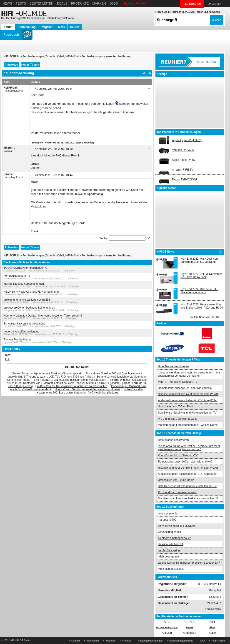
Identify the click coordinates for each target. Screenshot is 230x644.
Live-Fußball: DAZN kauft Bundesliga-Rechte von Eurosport (70, 380)
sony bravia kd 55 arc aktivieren (177, 526)
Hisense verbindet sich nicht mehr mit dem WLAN (188, 394)
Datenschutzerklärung (181, 641)
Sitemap (127, 641)
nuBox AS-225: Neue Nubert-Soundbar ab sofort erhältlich (72, 386)
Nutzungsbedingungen (150, 641)
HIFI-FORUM (11, 56)
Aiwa (212, 627)
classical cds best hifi (171, 544)
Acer (212, 622)
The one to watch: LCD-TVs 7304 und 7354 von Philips (59, 377)
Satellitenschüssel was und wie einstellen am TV (187, 413)
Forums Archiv (213, 609)
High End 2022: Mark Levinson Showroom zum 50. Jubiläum (199, 260)
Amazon (167, 633)
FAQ (202, 641)
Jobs (114, 3)
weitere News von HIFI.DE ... (206, 317)
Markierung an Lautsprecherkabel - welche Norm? (188, 425)
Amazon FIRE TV (183, 170)
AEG (167, 622)
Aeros (189, 627)
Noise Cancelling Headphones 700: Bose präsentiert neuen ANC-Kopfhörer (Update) (90, 391)
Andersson (189, 633)
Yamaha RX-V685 (183, 150)
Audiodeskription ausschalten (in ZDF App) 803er (188, 400)
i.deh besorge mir (169, 557)
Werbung (111, 641)
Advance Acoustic (167, 627)
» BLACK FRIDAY (134, 3)
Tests (21, 3)
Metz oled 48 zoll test (171, 569)
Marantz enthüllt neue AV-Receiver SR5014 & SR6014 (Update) (82, 383)
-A (144, 73)
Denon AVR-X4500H (184, 179)
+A (149, 73)
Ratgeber (47, 27)
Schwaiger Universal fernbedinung (24, 324)
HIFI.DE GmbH (23, 640)
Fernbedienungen (92, 56)
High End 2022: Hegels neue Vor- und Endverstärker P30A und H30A (202, 306)
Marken (99, 3)
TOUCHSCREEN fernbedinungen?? (26, 268)
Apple (212, 633)
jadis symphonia (168, 514)
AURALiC (189, 622)
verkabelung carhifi (169, 532)
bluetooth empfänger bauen (175, 538)
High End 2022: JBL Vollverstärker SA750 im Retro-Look (201, 276)
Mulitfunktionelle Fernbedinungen (24, 284)
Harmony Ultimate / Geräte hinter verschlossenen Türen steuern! (43, 316)
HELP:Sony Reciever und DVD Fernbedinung (31, 292)
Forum (8, 27)
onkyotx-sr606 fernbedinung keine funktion (29, 308)
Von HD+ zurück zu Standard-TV (178, 382)
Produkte (80, 3)
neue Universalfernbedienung (21, 332)
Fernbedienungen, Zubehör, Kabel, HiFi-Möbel (51, 56)
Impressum (93, 641)
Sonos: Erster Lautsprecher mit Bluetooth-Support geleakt (47, 373)
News (7, 3)
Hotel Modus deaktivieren (173, 366)
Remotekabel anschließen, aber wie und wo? (185, 388)
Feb (7, 359)
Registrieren (218, 641)
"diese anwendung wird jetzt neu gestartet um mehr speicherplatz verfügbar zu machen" (189, 374)
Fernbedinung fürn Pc (17, 276)
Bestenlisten (41, 3)
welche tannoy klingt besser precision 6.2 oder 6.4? (189, 563)
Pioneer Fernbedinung (17, 340)
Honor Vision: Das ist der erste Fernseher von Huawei (87, 389)
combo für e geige (169, 550)
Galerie (75, 27)
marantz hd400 (167, 520)
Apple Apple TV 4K (184, 160)
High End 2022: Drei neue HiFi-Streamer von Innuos (199, 291)
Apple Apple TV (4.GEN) (187, 140)
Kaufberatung (27, 27)
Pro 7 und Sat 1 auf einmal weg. (177, 419)
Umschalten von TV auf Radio (176, 406)
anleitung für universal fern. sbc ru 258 (27, 300)
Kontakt (76, 641)
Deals (62, 3)
